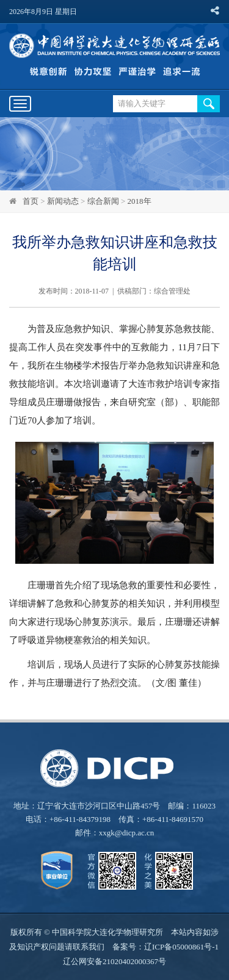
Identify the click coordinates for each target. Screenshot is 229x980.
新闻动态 (63, 201)
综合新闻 (103, 201)
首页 (31, 201)
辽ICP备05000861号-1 (181, 947)
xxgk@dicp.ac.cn (127, 833)
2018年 (140, 201)
